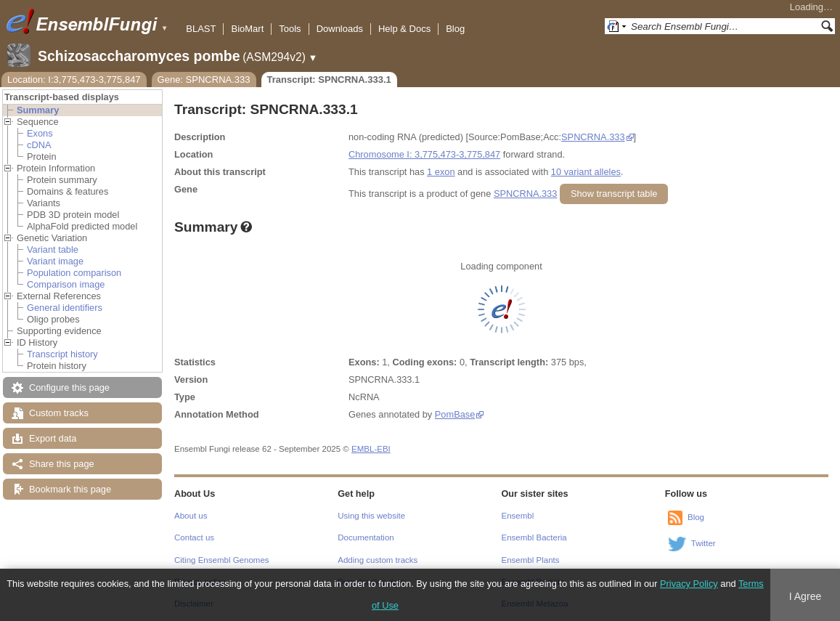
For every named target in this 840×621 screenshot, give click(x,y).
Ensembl (518, 516)
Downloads (340, 29)
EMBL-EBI (371, 449)
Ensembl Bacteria (534, 537)
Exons (40, 133)
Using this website (371, 516)
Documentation (366, 537)
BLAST (201, 29)
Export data (53, 438)
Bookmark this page (70, 489)
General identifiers (65, 308)
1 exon (441, 172)
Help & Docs (404, 29)
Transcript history (62, 354)
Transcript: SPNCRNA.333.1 (329, 80)
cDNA (39, 145)
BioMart (247, 29)
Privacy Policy (689, 584)
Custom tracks (59, 413)
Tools (290, 29)
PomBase (455, 414)
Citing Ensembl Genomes (222, 560)
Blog (455, 29)
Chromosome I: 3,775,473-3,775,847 (424, 154)
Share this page (62, 464)
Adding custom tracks (378, 560)
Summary (38, 110)
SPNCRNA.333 (593, 137)
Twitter (704, 543)
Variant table (53, 249)
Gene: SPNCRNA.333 (204, 80)
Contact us (194, 537)
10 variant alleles (586, 172)
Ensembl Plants (531, 560)
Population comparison (74, 273)
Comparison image (66, 284)
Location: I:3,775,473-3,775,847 (74, 80)
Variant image (55, 261)
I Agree (806, 596)
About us (191, 516)
